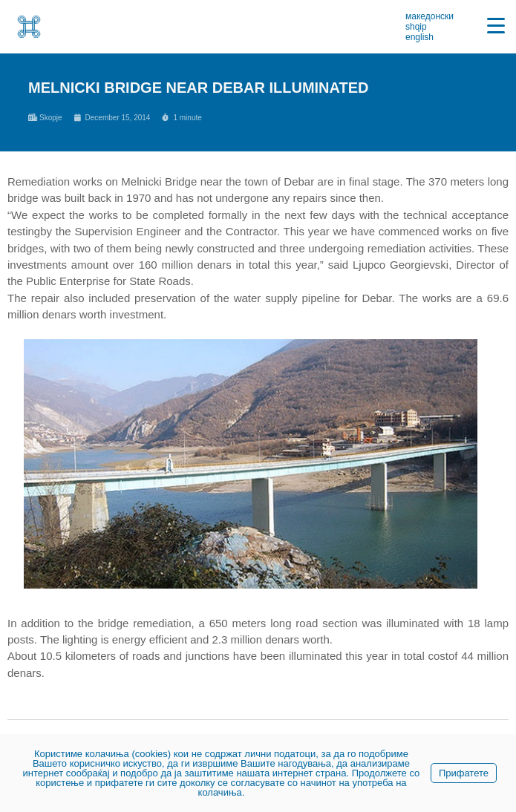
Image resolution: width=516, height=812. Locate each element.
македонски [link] (430, 16)
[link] (29, 27)
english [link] (419, 37)
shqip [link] (416, 27)
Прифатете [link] (464, 773)
